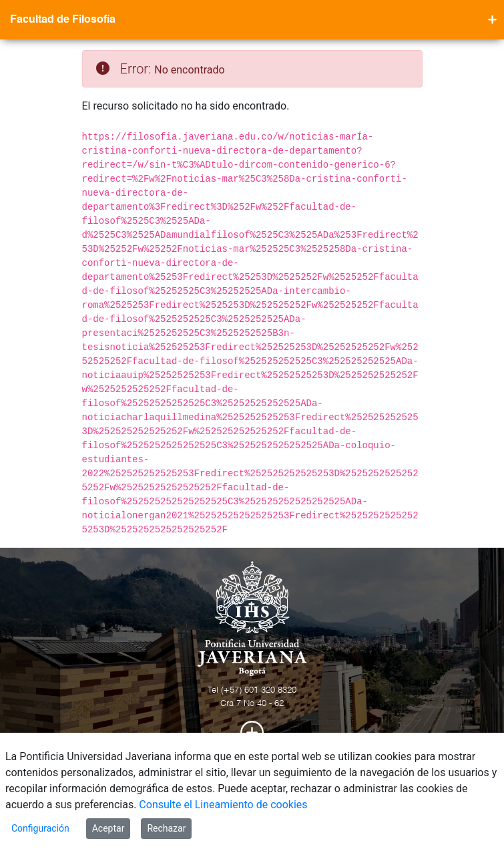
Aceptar (108, 828)
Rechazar (166, 828)
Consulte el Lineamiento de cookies (223, 805)
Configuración (40, 828)
